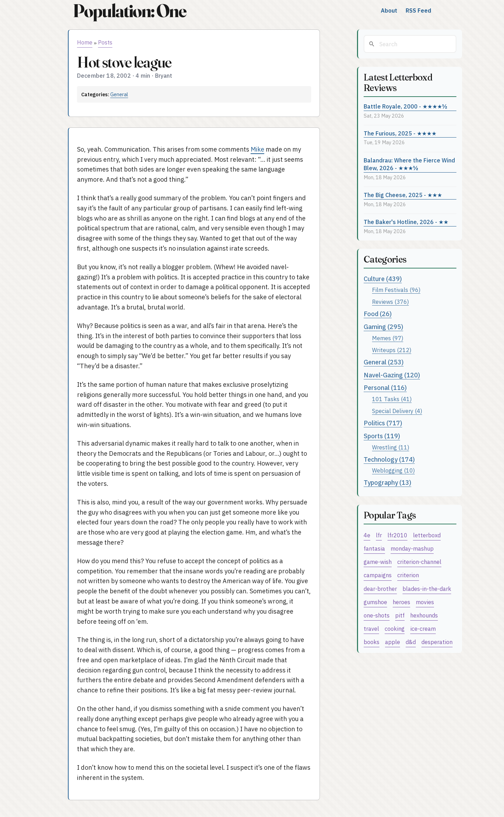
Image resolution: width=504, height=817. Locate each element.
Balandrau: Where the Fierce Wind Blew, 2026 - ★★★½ (409, 164)
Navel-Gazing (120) (392, 375)
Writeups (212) (392, 350)
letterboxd (427, 535)
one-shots (377, 615)
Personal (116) (385, 388)
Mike (257, 149)
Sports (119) (382, 436)
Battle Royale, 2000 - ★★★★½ (405, 106)
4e (367, 535)
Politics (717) (383, 423)
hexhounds (424, 615)
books (372, 642)
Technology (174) (389, 459)
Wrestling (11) (391, 447)
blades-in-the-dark (427, 589)
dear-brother (380, 589)
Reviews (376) (390, 302)
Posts (105, 42)
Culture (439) (383, 279)
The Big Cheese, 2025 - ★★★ (403, 195)
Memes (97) (388, 338)
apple (393, 642)
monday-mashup (412, 548)
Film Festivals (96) (396, 290)
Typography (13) (387, 483)
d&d (411, 642)
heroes (401, 602)
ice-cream (423, 629)
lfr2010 (397, 535)
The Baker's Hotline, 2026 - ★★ (406, 222)
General (119, 94)
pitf (400, 615)
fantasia (374, 548)
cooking (395, 629)
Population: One (129, 11)
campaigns (378, 575)
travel (371, 629)
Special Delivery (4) (397, 411)
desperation (437, 642)
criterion (408, 575)
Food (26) (378, 314)
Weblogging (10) (393, 470)
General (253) (384, 362)
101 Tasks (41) (392, 399)
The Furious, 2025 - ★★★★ (400, 133)
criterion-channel (419, 562)
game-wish (378, 562)
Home (85, 42)
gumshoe (375, 602)
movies (425, 602)
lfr (379, 535)
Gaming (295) (383, 327)
